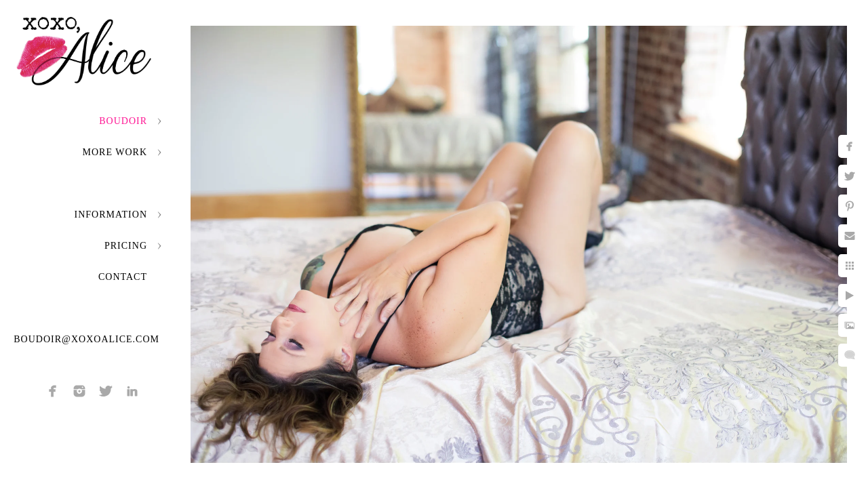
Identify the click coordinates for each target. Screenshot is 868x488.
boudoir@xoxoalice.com (86, 339)
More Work (115, 152)
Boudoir (123, 121)
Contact (123, 277)
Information (111, 215)
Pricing (126, 246)
